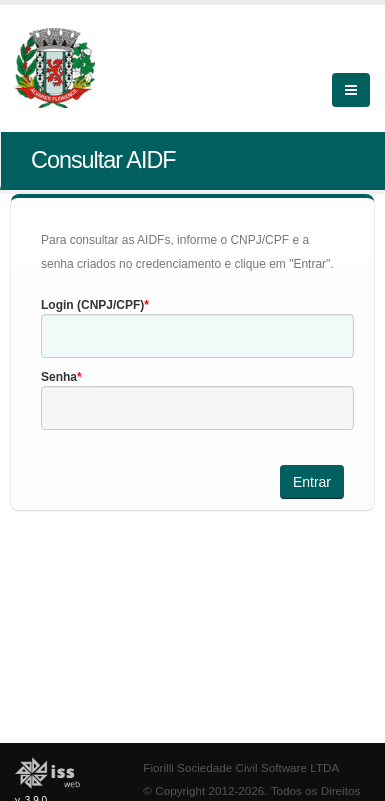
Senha (59, 377)
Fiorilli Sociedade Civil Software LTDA (241, 767)
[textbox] (197, 336)
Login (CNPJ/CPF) (92, 305)
